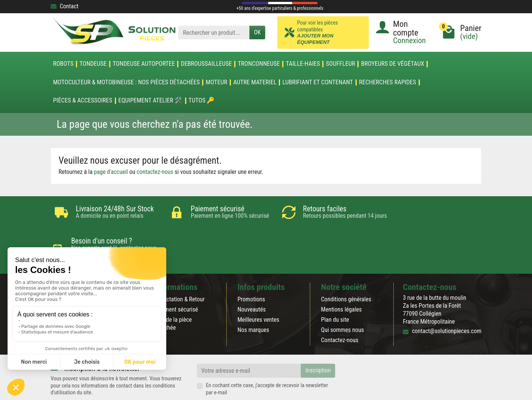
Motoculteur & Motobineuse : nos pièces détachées (126, 82)
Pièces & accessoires (83, 101)
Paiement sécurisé (176, 284)
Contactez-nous (340, 315)
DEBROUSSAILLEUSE (206, 64)
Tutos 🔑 (202, 101)
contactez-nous (155, 172)
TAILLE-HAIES (303, 64)
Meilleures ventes (258, 294)
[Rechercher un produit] (214, 33)
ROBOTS (63, 64)
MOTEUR (217, 82)
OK (257, 32)
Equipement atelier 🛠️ (150, 101)
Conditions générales (346, 274)
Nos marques (253, 305)
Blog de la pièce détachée (173, 298)
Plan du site (335, 294)
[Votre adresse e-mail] (249, 345)
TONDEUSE (93, 64)
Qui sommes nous (343, 305)
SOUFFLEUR (341, 64)
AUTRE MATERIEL (255, 82)
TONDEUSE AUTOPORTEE (144, 64)
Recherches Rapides (387, 82)
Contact (64, 6)
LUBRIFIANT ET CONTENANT (318, 82)
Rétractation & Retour (179, 274)
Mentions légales (342, 284)
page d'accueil (111, 172)
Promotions (251, 274)
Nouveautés (251, 284)
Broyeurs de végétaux (393, 64)
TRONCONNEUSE (259, 64)
